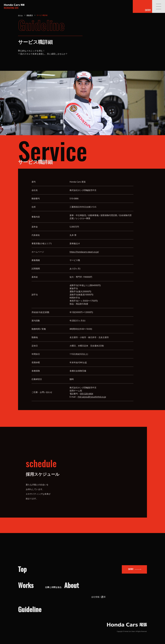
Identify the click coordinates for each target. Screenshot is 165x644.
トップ (35, 549)
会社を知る (95, 566)
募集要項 (30, 15)
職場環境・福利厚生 (54, 585)
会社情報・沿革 (111, 576)
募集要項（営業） (53, 613)
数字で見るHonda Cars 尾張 (117, 585)
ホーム (20, 15)
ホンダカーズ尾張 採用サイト (14, 7)
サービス (49, 580)
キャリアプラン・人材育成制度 (60, 589)
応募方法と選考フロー (42, 602)
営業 (47, 576)
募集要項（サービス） (55, 617)
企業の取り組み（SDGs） (115, 580)
